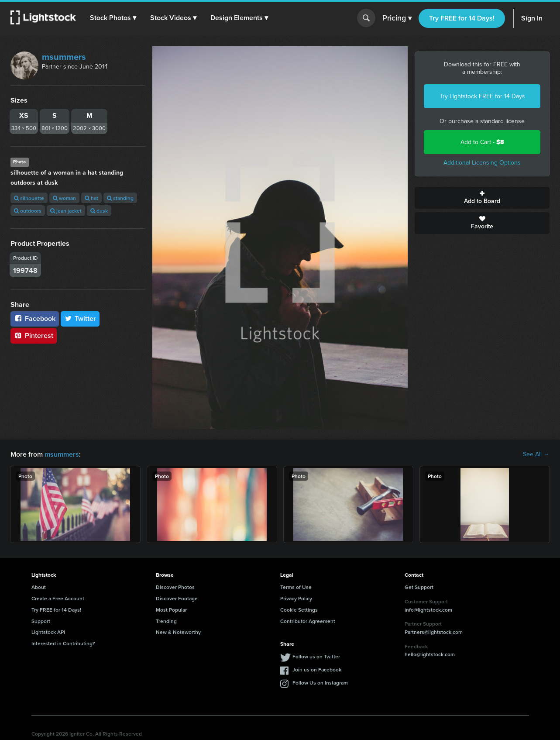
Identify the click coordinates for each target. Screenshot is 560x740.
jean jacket (66, 211)
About (39, 587)
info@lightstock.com (428, 610)
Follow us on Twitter (316, 656)
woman (64, 198)
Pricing (397, 18)
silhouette (29, 198)
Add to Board (482, 198)
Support (41, 621)
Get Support (419, 587)
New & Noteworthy (178, 632)
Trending (166, 621)
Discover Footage (177, 598)
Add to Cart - (482, 142)
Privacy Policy (296, 598)
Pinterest (34, 336)
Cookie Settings (299, 610)
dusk (99, 211)
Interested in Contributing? (63, 643)
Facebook (35, 318)
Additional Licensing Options (482, 163)
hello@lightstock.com (430, 654)
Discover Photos (175, 587)
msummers (64, 57)
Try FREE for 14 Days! (462, 18)
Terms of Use (296, 587)
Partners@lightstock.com (434, 632)
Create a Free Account (58, 598)
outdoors (28, 211)
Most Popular (171, 610)
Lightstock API (48, 632)
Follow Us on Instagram (320, 683)
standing (120, 198)
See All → (536, 454)
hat (91, 198)
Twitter (80, 318)
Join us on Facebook (317, 669)
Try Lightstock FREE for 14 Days (482, 96)
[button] (113, 18)
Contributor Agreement (308, 621)
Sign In (532, 18)
